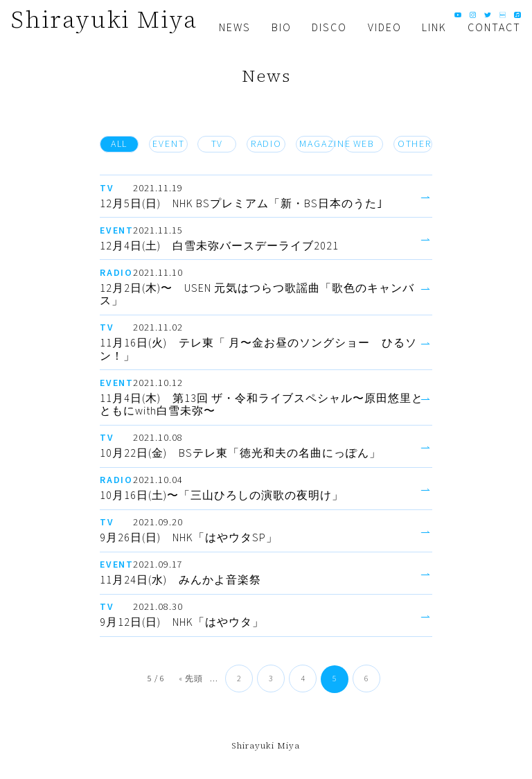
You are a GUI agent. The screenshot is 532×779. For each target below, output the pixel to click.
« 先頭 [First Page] (191, 679)
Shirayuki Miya (104, 19)
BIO (282, 28)
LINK (434, 28)
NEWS (235, 28)
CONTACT (494, 28)
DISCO (329, 28)
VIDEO (385, 28)
